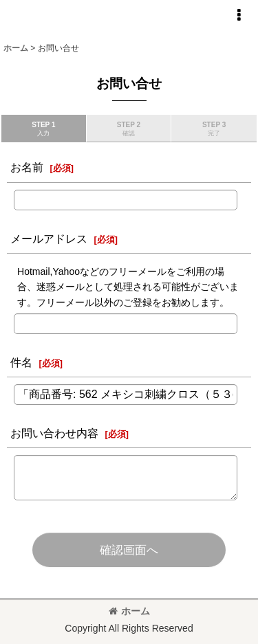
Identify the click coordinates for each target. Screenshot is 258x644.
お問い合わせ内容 (54, 433)
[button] (239, 15)
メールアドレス (49, 238)
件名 (21, 362)
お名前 (27, 167)
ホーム (129, 611)
